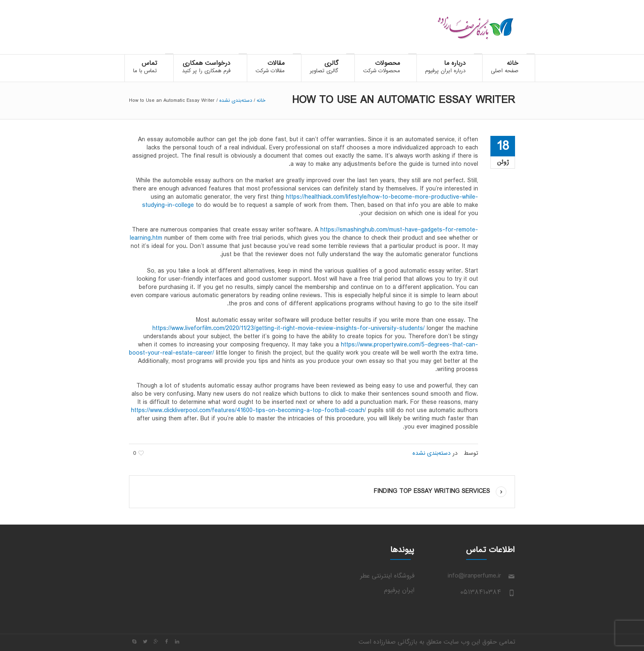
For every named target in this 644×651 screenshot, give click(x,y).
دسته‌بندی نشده (236, 101)
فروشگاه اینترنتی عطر (387, 576)
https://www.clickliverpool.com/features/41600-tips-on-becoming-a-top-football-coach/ (248, 411)
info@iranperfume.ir (474, 576)
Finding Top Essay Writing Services (432, 492)
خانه (261, 101)
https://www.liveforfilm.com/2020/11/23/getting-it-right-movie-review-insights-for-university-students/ (289, 329)
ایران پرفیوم (399, 590)
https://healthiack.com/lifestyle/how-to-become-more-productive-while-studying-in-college (310, 201)
